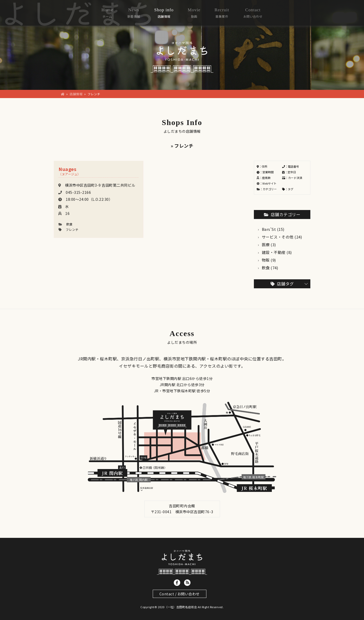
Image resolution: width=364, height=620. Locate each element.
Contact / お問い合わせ (180, 594)
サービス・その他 (278, 237)
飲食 (69, 224)
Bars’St (269, 229)
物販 (266, 260)
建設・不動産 (274, 252)
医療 (266, 245)
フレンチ (72, 229)
